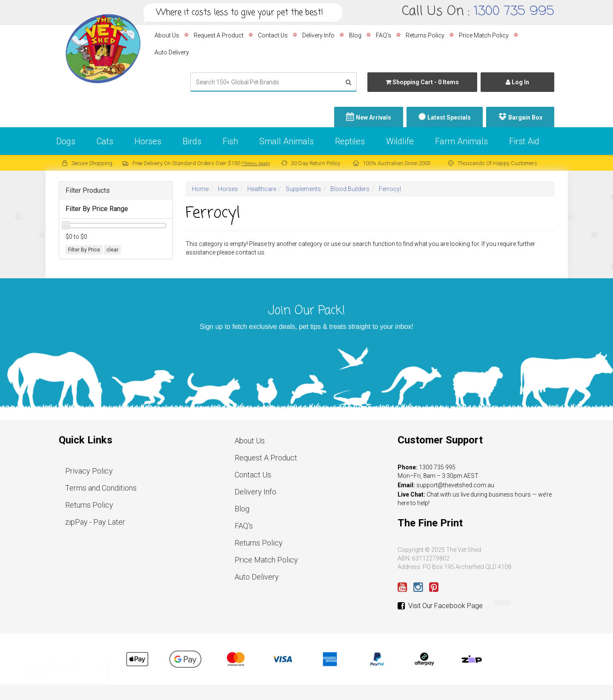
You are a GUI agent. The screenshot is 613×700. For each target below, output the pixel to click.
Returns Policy (425, 35)
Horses (148, 141)
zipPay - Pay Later (95, 522)
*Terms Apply (256, 164)
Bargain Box (525, 117)
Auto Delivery (172, 52)
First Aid (524, 141)
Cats (105, 141)
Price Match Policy (484, 35)
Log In (517, 82)
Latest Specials (449, 117)
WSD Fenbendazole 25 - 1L (60, 671)
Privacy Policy (89, 471)
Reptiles (350, 141)
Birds (192, 141)
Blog (355, 35)
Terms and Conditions (101, 488)
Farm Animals (461, 141)
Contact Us (273, 35)
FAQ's (384, 35)
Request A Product (219, 35)
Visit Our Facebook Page (440, 606)
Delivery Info (318, 35)
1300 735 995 (514, 11)
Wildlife (400, 141)
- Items (422, 82)
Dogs (66, 141)
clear (112, 250)
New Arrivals (374, 117)
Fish (230, 141)
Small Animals (286, 141)
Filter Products (88, 190)
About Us (167, 35)
